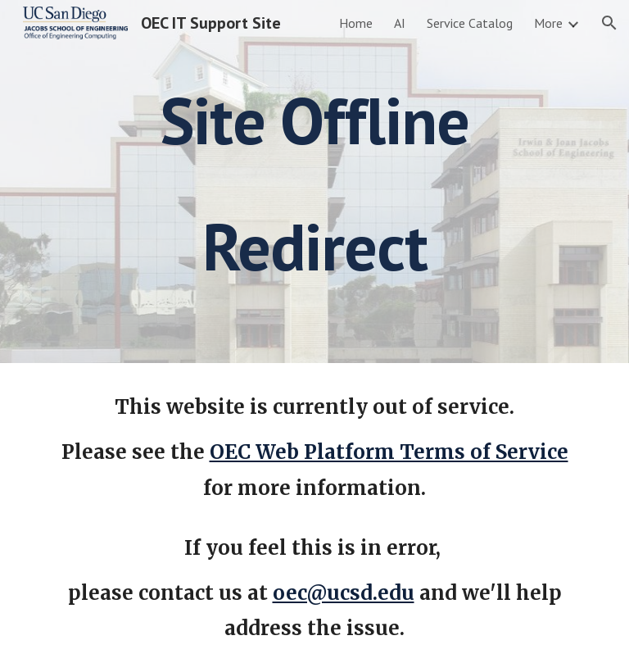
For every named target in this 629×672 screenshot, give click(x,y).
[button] (609, 23)
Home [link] (356, 23)
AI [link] (400, 23)
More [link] (548, 23)
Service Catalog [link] (470, 23)
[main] (314, 182)
